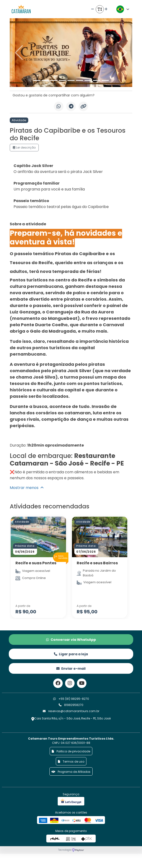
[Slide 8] (97, 80)
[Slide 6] (80, 80)
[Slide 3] (54, 80)
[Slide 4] (62, 80)
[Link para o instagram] (70, 683)
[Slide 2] (45, 80)
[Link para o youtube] (82, 683)
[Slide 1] (37, 80)
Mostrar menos (27, 488)
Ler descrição (24, 147)
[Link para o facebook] (58, 683)
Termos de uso (71, 762)
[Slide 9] (105, 80)
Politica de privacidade (71, 751)
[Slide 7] (88, 80)
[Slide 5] (71, 80)
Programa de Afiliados (71, 772)
